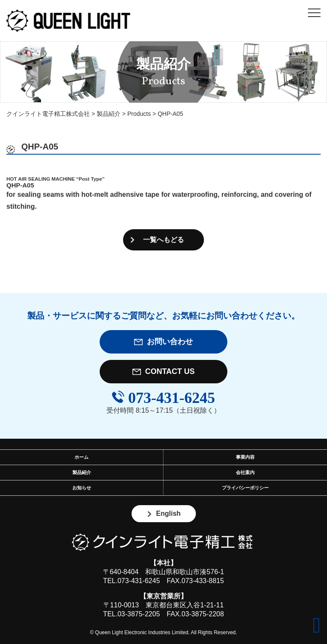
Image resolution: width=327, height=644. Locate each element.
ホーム (82, 457)
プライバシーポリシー (245, 488)
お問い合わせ (163, 342)
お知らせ (82, 488)
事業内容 (245, 457)
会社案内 (245, 472)
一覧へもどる (163, 240)
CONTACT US (164, 372)
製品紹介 (82, 472)
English (164, 513)
